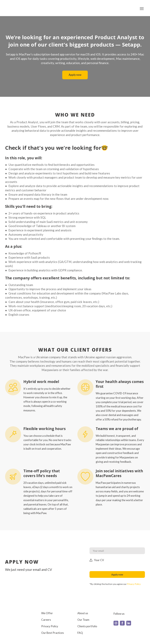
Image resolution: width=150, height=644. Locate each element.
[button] (75, 75)
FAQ (80, 633)
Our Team (83, 620)
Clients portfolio (87, 626)
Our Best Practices (53, 633)
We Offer (47, 613)
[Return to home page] (15, 9)
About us (83, 613)
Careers (46, 620)
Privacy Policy (50, 626)
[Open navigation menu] (142, 9)
